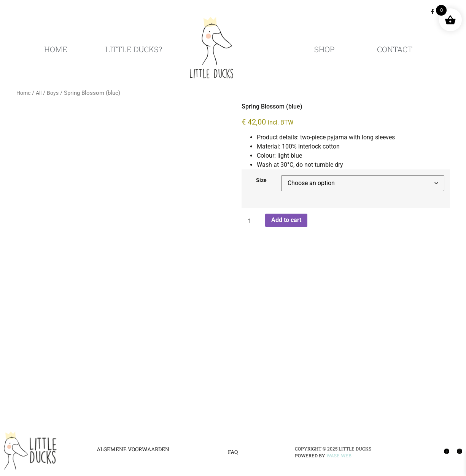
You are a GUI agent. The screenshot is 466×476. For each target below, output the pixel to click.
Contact (395, 49)
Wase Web (339, 455)
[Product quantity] (253, 221)
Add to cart (286, 220)
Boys (53, 93)
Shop (324, 49)
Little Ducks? (134, 49)
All (39, 93)
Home (56, 49)
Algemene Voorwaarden (133, 449)
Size (261, 180)
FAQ (233, 452)
